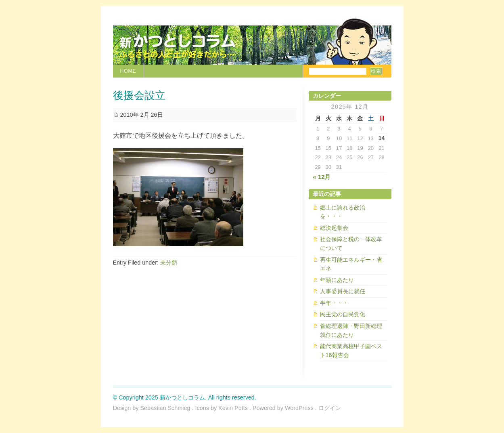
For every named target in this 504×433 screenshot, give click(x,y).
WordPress (299, 408)
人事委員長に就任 (343, 291)
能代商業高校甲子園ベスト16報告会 (351, 351)
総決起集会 (334, 228)
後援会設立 (139, 96)
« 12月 (322, 177)
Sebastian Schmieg (165, 408)
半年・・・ (334, 303)
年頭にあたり (337, 280)
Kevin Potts (233, 408)
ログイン (330, 408)
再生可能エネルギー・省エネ (351, 264)
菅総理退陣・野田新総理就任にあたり (351, 330)
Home (128, 71)
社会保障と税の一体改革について (351, 244)
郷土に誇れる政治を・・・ (343, 212)
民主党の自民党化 (343, 314)
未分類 (169, 263)
